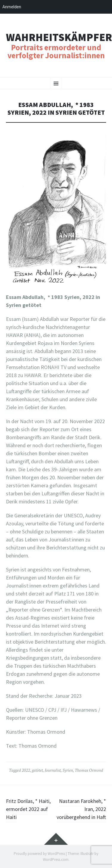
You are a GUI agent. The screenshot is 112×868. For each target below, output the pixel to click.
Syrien (68, 770)
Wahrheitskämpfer (59, 37)
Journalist (53, 770)
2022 (26, 770)
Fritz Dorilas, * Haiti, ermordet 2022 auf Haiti (28, 809)
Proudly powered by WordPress (39, 854)
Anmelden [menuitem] (12, 7)
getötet (37, 770)
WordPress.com (56, 860)
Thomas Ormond (89, 770)
